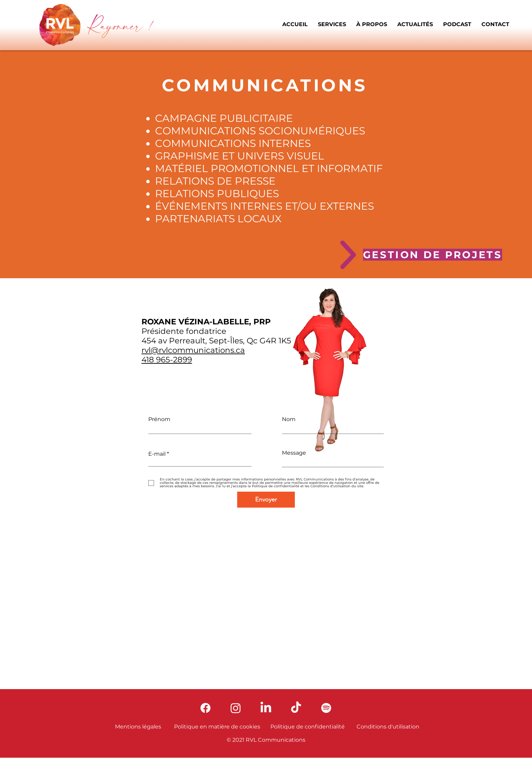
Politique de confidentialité (308, 727)
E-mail (157, 454)
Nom (289, 419)
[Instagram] (236, 708)
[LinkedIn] (266, 708)
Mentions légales (138, 727)
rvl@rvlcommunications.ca (193, 350)
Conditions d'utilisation (388, 727)
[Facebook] (205, 708)
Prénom (159, 419)
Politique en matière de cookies (217, 727)
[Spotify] (326, 708)
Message (294, 453)
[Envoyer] (266, 500)
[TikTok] (296, 708)
